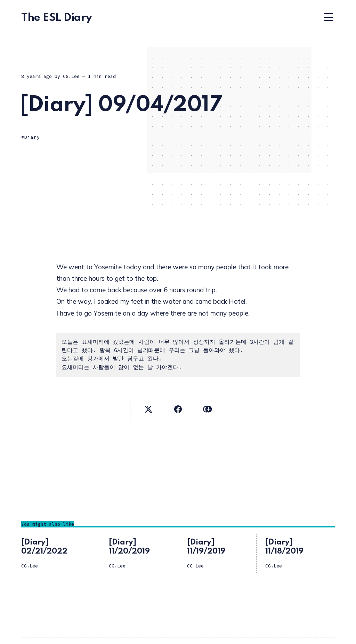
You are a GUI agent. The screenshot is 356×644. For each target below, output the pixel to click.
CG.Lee (71, 76)
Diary (32, 137)
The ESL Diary (57, 18)
